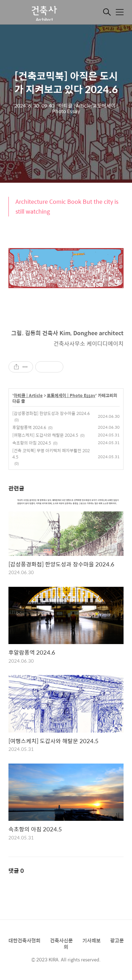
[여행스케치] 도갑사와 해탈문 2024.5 (45, 435)
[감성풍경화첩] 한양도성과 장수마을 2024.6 (51, 413)
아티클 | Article (28, 396)
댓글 (16, 871)
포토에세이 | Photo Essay (71, 396)
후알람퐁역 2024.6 (29, 427)
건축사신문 (61, 940)
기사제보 (92, 940)
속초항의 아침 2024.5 (32, 443)
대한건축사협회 (24, 940)
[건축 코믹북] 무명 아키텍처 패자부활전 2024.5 (51, 454)
